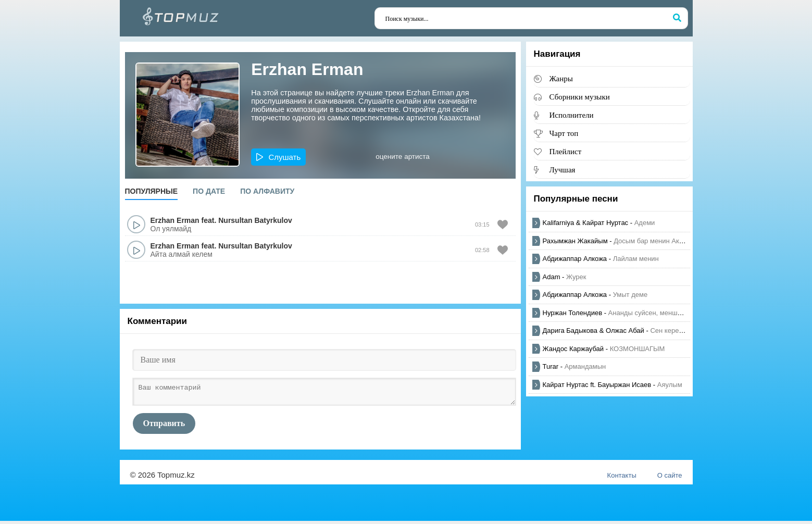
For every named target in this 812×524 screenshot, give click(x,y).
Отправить (164, 426)
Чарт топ (564, 133)
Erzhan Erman (175, 220)
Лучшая (563, 170)
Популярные (152, 191)
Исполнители (572, 115)
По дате (209, 191)
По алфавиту (267, 191)
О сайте (670, 478)
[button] (278, 157)
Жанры (561, 78)
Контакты (622, 478)
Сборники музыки (580, 97)
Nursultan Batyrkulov (255, 220)
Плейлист (566, 151)
